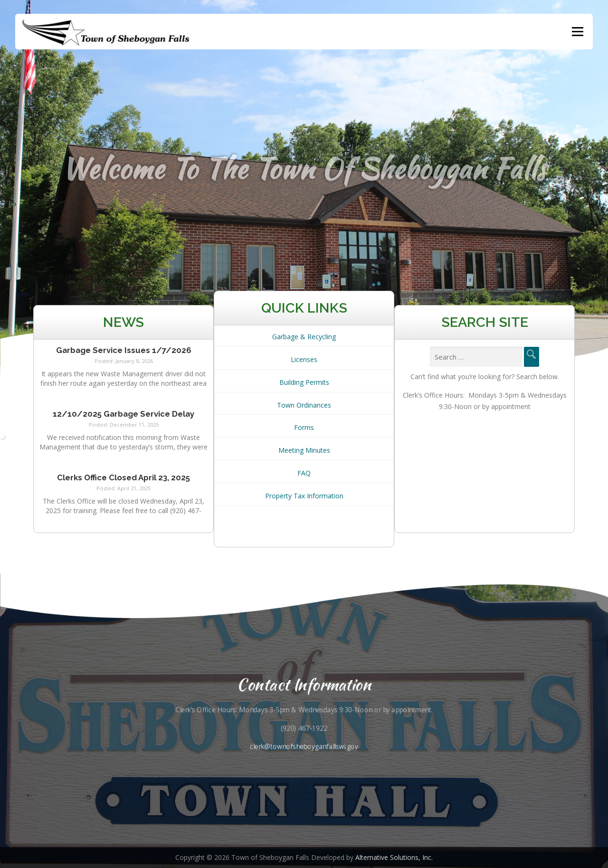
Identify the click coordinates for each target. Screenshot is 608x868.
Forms (304, 429)
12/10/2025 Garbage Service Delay (123, 415)
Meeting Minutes (304, 452)
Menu (577, 32)
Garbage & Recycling (304, 338)
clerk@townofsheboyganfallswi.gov (304, 746)
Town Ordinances (304, 406)
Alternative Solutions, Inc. (394, 857)
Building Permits (304, 384)
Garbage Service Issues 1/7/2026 (124, 352)
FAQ (304, 474)
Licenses (304, 361)
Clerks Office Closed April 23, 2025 (123, 479)
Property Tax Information (304, 497)
